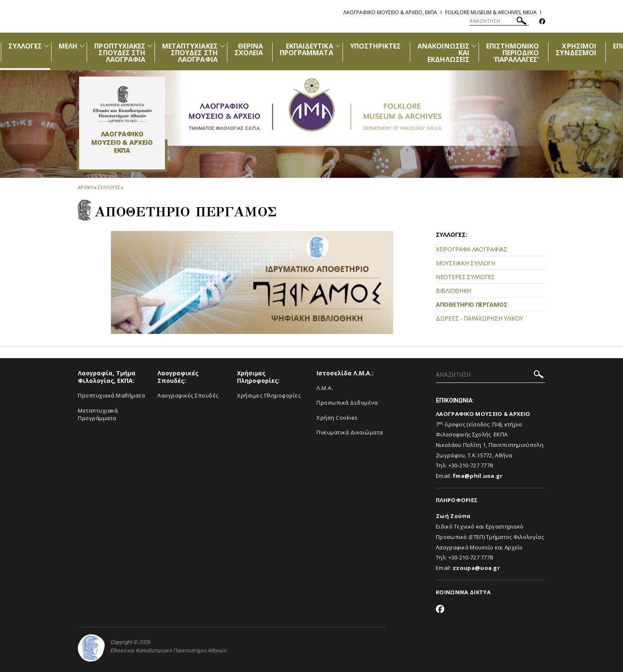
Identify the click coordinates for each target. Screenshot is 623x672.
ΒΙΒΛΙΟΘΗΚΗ (453, 291)
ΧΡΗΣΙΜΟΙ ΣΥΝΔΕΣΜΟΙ (576, 49)
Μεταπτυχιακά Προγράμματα (98, 414)
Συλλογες (109, 187)
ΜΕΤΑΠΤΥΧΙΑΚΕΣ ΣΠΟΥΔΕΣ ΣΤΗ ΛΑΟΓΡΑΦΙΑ (190, 53)
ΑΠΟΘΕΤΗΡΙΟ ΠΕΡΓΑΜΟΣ (471, 304)
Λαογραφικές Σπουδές (188, 395)
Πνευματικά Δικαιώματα (350, 432)
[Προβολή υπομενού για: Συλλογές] (46, 46)
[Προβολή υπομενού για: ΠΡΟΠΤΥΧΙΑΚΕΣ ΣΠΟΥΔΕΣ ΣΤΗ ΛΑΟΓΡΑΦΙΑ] (150, 46)
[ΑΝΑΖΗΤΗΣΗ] (499, 21)
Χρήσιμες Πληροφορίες (269, 395)
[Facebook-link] (542, 22)
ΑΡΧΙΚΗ (86, 187)
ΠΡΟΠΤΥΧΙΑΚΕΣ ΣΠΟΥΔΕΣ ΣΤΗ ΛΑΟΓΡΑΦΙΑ (120, 53)
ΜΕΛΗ (68, 46)
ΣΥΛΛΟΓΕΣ (25, 46)
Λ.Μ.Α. (325, 388)
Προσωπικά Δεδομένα (347, 403)
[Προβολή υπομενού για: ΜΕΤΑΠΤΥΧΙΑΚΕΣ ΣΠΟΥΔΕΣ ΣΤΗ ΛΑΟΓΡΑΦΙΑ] (222, 46)
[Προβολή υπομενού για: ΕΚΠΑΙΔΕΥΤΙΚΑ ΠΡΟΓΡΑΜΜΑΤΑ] (338, 46)
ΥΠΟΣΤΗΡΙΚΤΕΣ (376, 46)
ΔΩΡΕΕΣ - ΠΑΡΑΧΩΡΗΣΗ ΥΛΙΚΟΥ (479, 318)
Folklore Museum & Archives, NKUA (491, 12)
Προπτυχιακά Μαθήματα (111, 395)
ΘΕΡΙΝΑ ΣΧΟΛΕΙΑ (249, 49)
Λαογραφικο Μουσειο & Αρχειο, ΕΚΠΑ (390, 12)
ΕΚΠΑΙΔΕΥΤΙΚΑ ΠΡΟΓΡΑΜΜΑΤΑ (306, 49)
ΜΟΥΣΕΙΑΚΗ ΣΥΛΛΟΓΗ (466, 263)
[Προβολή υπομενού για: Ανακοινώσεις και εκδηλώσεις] (474, 46)
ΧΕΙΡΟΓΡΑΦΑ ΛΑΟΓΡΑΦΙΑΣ (472, 249)
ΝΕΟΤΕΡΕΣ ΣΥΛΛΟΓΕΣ (465, 277)
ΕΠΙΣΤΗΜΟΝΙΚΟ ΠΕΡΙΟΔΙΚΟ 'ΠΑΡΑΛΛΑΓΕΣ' (513, 53)
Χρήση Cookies (337, 418)
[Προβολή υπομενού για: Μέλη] (82, 46)
